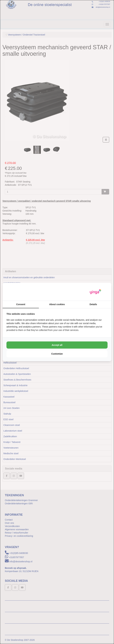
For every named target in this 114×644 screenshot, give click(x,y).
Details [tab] (93, 304)
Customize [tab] (57, 354)
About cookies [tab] (57, 304)
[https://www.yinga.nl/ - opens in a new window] (95, 292)
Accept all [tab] (57, 345)
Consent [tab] (21, 304)
